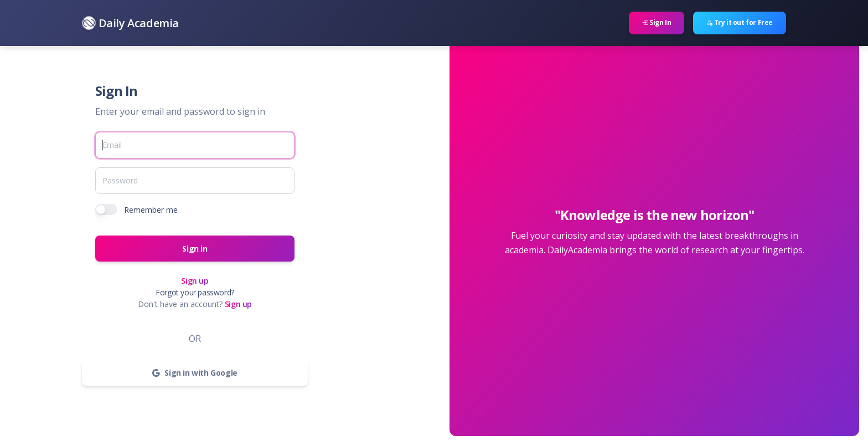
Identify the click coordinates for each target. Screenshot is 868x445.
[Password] (195, 181)
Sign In (657, 22)
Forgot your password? (195, 292)
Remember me (151, 210)
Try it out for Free (740, 22)
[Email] (195, 145)
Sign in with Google (195, 373)
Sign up (195, 281)
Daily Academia (130, 23)
